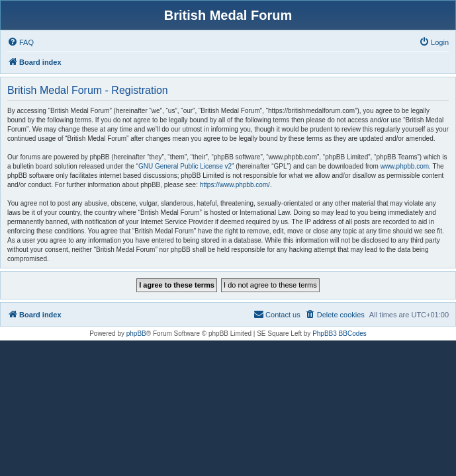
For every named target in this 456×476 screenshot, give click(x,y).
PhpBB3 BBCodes (340, 334)
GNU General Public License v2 (185, 166)
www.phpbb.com (405, 166)
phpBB (136, 334)
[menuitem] (21, 42)
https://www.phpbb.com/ (235, 185)
